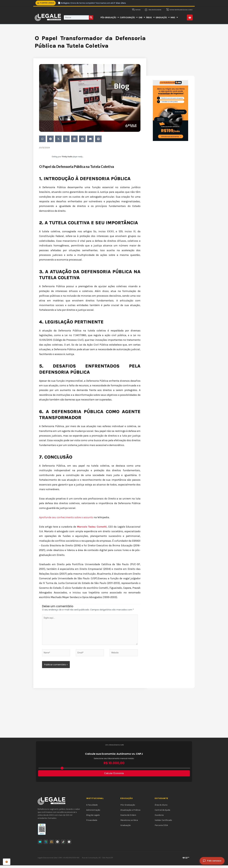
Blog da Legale (93, 818)
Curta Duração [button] (129, 17)
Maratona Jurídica (129, 823)
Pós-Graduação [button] (110, 17)
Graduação (126, 828)
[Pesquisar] (91, 17)
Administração (93, 812)
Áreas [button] (150, 17)
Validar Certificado (163, 823)
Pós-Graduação (128, 807)
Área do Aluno (161, 807)
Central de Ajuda (162, 812)
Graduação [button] (162, 17)
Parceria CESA (161, 828)
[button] (42, 139)
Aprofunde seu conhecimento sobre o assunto (66, 517)
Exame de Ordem (128, 818)
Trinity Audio (67, 157)
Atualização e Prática (130, 812)
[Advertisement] (114, 718)
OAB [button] (142, 17)
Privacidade (92, 823)
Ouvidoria (159, 818)
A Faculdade (92, 807)
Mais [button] (174, 17)
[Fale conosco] (212, 861)
